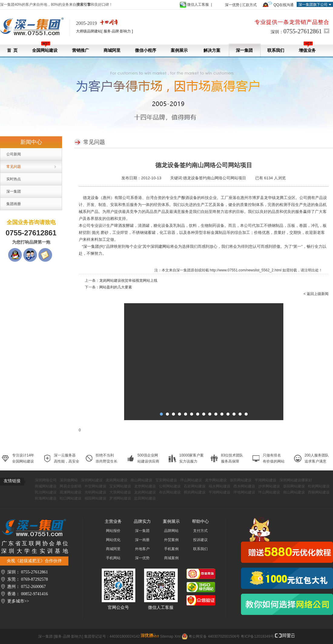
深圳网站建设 (92, 480)
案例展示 (179, 50)
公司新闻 (14, 154)
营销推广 (81, 50)
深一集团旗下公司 (313, 5)
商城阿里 (112, 50)
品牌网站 (171, 531)
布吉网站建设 (170, 492)
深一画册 (142, 540)
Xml (178, 636)
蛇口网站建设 (71, 498)
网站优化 (113, 540)
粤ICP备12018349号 (257, 636)
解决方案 (212, 50)
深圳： (296, 31)
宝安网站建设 (166, 480)
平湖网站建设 (265, 480)
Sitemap (167, 636)
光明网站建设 (95, 492)
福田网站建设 (95, 498)
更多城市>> (18, 601)
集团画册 (14, 204)
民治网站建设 (46, 492)
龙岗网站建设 (117, 480)
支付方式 (200, 531)
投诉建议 (200, 540)
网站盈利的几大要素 (116, 287)
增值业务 (307, 47)
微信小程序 (146, 50)
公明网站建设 (170, 486)
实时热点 (14, 179)
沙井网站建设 (269, 486)
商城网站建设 (46, 486)
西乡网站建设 (244, 486)
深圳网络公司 (46, 480)
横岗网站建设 (195, 492)
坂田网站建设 (241, 480)
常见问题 (14, 167)
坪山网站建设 (191, 480)
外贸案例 (171, 540)
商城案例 (171, 558)
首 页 (12, 50)
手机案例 (171, 549)
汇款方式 (249, 5)
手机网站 (113, 558)
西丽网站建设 (319, 492)
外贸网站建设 (95, 486)
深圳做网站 (69, 480)
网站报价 (113, 531)
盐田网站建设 (145, 498)
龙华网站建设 (216, 480)
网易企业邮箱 (71, 486)
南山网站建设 (141, 480)
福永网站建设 (219, 486)
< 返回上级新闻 (316, 294)
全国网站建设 (45, 47)
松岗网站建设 (319, 486)
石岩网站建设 (195, 486)
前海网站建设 (46, 498)
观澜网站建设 (71, 492)
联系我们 (276, 50)
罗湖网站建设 (120, 498)
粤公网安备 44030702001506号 (214, 636)
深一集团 (244, 50)
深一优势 (232, 5)
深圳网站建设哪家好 (296, 480)
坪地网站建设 (244, 492)
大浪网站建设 (120, 492)
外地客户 (142, 549)
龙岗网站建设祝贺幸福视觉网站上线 (128, 281)
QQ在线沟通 (284, 5)
